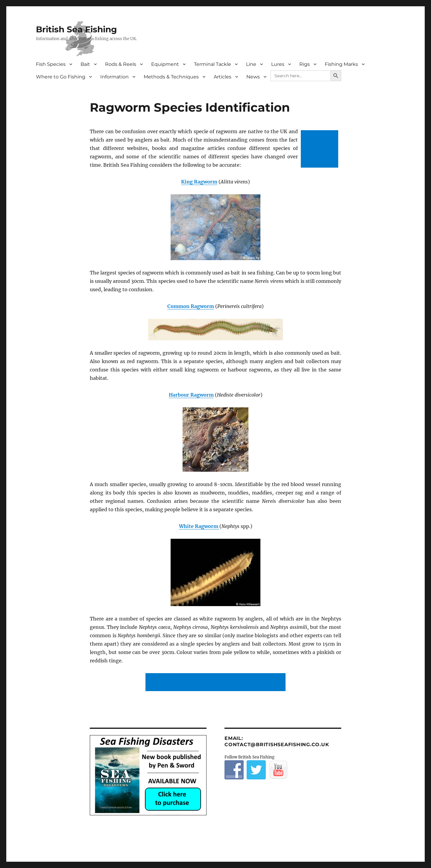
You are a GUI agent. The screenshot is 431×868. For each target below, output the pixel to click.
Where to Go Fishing (61, 77)
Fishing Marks (341, 64)
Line (251, 64)
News (253, 77)
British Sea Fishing (76, 29)
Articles (223, 77)
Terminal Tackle (213, 64)
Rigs (305, 64)
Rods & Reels (121, 64)
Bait (85, 64)
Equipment (165, 64)
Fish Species (51, 64)
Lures (278, 64)
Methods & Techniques (171, 77)
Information (114, 77)
